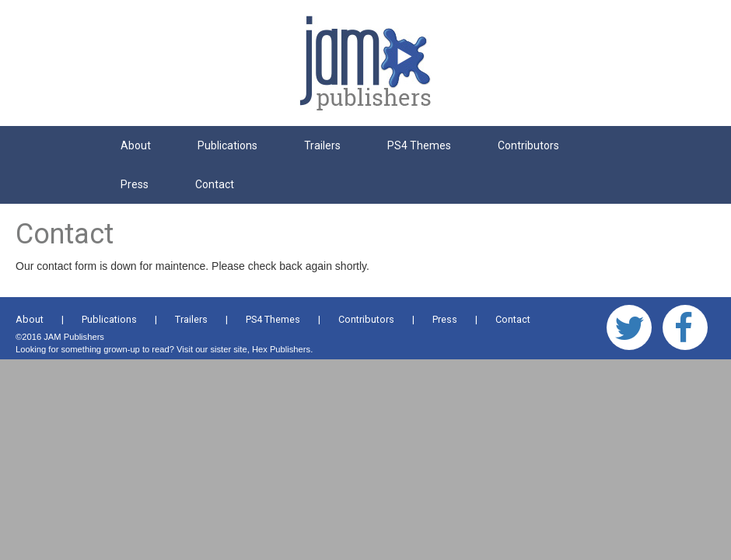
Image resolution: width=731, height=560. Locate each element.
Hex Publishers (281, 349)
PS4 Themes (419, 145)
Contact (215, 184)
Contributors (528, 145)
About (136, 145)
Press (135, 184)
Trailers (322, 145)
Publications (227, 145)
